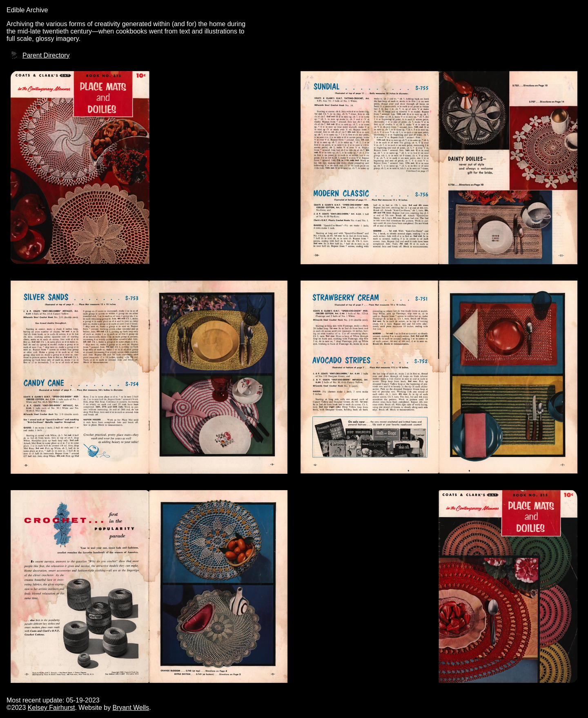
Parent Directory (46, 55)
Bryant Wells (131, 708)
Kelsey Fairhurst (51, 708)
